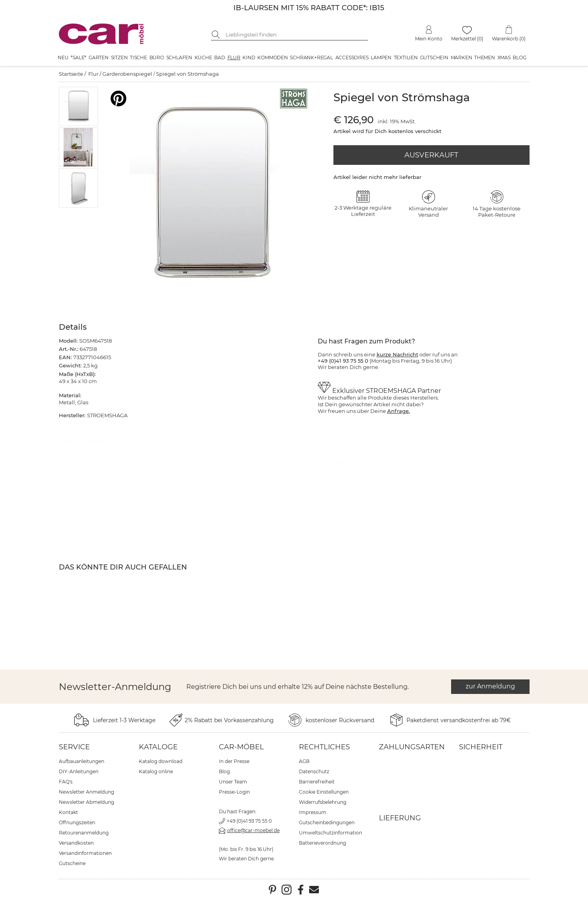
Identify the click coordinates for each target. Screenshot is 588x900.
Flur (234, 58)
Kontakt (68, 812)
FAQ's (66, 782)
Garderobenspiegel (127, 74)
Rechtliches (324, 747)
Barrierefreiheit (317, 782)
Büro (157, 58)
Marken (461, 58)
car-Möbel (241, 747)
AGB (304, 761)
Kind (249, 58)
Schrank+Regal (311, 58)
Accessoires (352, 58)
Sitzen (119, 58)
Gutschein (434, 58)
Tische (138, 58)
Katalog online (156, 771)
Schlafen (179, 58)
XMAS (504, 58)
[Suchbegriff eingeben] (295, 35)
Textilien (406, 58)
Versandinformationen (85, 853)
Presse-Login (234, 792)
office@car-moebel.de (253, 830)
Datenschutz (314, 771)
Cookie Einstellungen (324, 792)
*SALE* (78, 58)
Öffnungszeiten (77, 822)
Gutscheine (72, 863)
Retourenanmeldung (84, 833)
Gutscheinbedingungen (327, 822)
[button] (78, 106)
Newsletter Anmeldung (86, 792)
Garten (99, 58)
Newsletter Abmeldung (86, 802)
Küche (203, 58)
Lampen (381, 58)
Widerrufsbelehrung (323, 802)
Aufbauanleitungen (82, 761)
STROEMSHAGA (197, 532)
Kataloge (158, 747)
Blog (519, 58)
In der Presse (234, 761)
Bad (219, 58)
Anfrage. (399, 411)
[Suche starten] (217, 35)
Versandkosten (76, 843)
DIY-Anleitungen (79, 771)
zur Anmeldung (490, 686)
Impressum (313, 812)
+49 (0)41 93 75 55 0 (249, 821)
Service (74, 747)
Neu (63, 58)
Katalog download (161, 761)
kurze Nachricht (397, 354)
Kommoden (272, 58)
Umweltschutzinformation (330, 833)
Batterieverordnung (322, 843)
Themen (485, 58)
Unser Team (233, 782)
